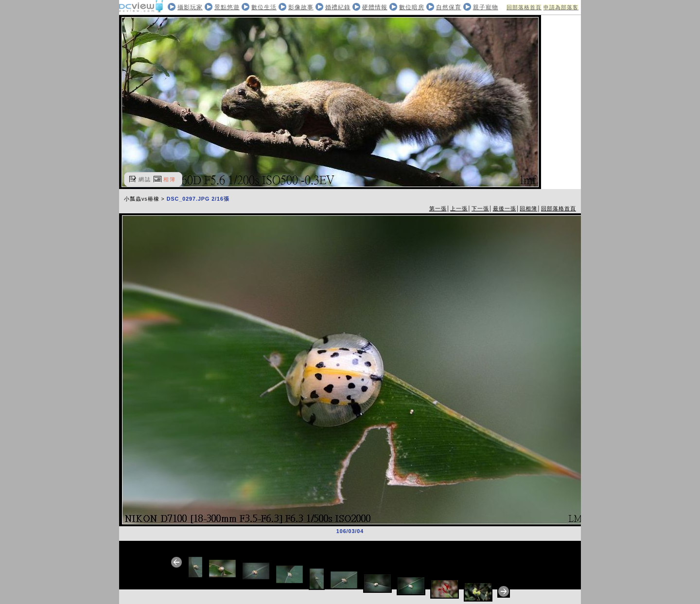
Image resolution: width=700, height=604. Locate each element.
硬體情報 (375, 7)
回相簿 (528, 208)
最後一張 (505, 208)
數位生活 (264, 7)
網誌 (145, 179)
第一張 (438, 208)
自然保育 (449, 7)
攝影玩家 (190, 7)
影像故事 (301, 7)
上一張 (459, 208)
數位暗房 (412, 7)
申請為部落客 (561, 7)
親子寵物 (486, 7)
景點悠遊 (227, 7)
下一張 (480, 208)
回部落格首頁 (524, 7)
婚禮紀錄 (338, 7)
